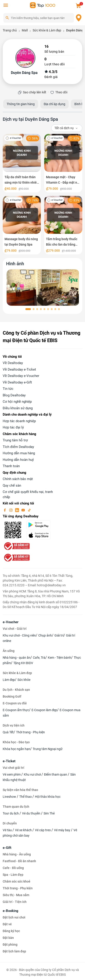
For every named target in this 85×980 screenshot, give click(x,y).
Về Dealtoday (13, 363)
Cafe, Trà (39, 658)
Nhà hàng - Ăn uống (17, 854)
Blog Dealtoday (14, 395)
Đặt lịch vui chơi (14, 917)
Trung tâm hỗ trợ (15, 440)
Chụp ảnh (45, 635)
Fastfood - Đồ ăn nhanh (19, 861)
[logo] (43, 5)
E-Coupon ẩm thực (16, 710)
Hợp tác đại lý (13, 427)
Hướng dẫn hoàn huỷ (18, 460)
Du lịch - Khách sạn (16, 690)
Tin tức (8, 389)
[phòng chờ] (43, 288)
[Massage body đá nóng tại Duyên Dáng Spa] (22, 225)
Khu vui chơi (33, 774)
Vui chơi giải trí (13, 768)
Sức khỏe (24, 680)
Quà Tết (8, 732)
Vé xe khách (24, 830)
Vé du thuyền (32, 813)
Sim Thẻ (49, 813)
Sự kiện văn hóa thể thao (20, 790)
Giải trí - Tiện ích (15, 902)
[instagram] (11, 510)
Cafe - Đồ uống (13, 868)
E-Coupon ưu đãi (15, 703)
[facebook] (5, 510)
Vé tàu (8, 830)
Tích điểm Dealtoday (18, 447)
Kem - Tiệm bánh (59, 658)
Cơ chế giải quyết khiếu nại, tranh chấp (28, 494)
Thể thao (26, 797)
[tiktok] (29, 510)
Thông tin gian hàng (21, 104)
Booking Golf (12, 696)
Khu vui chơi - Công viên (19, 635)
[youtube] (24, 510)
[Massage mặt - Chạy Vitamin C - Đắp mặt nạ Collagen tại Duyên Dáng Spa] (63, 163)
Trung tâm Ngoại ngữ (48, 749)
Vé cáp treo (43, 830)
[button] (28, 309)
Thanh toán (11, 466)
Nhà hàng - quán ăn (17, 658)
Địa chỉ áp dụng (55, 104)
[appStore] (40, 535)
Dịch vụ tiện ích (14, 725)
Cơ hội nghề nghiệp (17, 402)
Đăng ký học (11, 931)
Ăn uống (9, 651)
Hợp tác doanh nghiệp (19, 421)
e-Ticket (9, 761)
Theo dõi (61, 92)
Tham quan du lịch (16, 807)
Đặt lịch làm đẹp (14, 951)
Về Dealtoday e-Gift (17, 382)
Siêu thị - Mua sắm (16, 895)
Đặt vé (7, 924)
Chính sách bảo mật (18, 479)
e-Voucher (11, 622)
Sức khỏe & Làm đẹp (17, 673)
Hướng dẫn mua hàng (19, 453)
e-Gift (7, 848)
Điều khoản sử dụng (18, 408)
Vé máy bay (62, 830)
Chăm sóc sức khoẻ (17, 881)
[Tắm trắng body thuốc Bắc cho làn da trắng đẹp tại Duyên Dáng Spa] (63, 225)
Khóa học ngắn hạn (16, 749)
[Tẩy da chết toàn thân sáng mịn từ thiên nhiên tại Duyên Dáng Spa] (22, 163)
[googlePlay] (40, 525)
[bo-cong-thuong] (16, 546)
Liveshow (10, 797)
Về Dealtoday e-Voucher (21, 376)
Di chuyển (10, 823)
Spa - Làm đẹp (13, 875)
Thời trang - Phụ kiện (30, 732)
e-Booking (11, 911)
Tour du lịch (11, 813)
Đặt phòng (10, 944)
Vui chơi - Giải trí (15, 629)
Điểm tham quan (56, 774)
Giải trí (59, 635)
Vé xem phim (12, 774)
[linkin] (17, 510)
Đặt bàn (8, 938)
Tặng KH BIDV (23, 663)
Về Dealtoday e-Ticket (19, 369)
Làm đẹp (9, 680)
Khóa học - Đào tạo (16, 742)
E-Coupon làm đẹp (44, 710)
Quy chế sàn (12, 485)
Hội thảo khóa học (48, 797)
